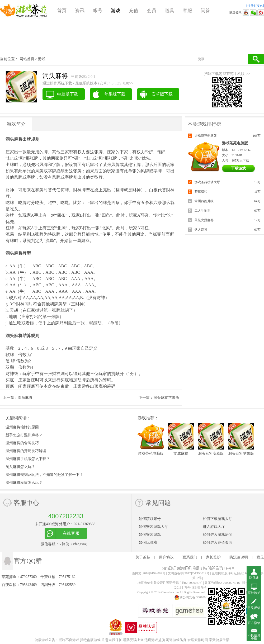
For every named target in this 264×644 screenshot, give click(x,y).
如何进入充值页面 (218, 543)
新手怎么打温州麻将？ (24, 435)
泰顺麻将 (25, 398)
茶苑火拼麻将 (204, 220)
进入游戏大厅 (214, 527)
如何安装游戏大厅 (153, 527)
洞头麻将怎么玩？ (20, 467)
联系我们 (190, 557)
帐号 (98, 11)
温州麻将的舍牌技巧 (22, 443)
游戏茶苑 (24, 11)
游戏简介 (16, 124)
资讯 (80, 11)
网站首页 (27, 59)
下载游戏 (238, 168)
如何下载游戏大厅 (218, 519)
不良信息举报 (254, 637)
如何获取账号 (150, 519)
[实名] (260, 6)
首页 (62, 11)
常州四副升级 (204, 201)
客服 (187, 11)
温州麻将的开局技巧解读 (26, 451)
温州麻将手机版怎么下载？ (28, 459)
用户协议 (166, 557)
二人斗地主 (202, 211)
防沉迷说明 (239, 557)
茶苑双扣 (201, 192)
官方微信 (254, 623)
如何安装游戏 (150, 535)
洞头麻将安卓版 (211, 454)
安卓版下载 (162, 94)
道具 (169, 11)
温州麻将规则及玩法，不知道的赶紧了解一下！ (44, 475)
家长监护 (213, 557)
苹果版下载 (115, 94)
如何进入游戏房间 (218, 535)
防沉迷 (254, 578)
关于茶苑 (143, 557)
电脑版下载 (68, 94)
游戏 (116, 11)
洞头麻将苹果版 (166, 398)
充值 (134, 11)
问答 (205, 11)
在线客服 (71, 533)
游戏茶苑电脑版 (206, 136)
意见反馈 (254, 608)
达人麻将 (201, 230)
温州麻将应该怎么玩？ (24, 483)
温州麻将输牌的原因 (22, 427)
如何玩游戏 (148, 543)
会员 (152, 11)
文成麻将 (181, 454)
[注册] (251, 6)
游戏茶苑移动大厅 (207, 182)
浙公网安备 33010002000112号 (198, 597)
